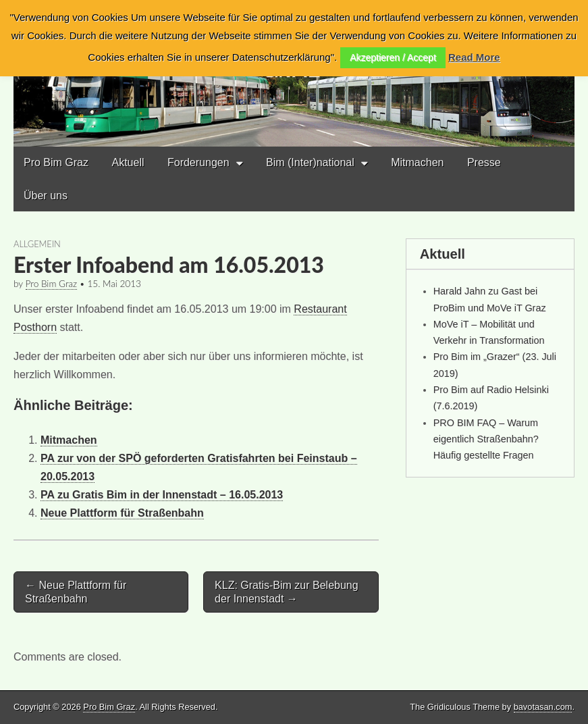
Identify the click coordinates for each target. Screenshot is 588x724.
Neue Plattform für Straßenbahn (122, 513)
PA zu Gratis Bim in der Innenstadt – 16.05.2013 (162, 495)
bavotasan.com (543, 707)
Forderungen (198, 162)
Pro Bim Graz (56, 162)
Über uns (46, 196)
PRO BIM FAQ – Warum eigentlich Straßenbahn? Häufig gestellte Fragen (486, 439)
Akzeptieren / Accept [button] (393, 57)
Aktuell (128, 162)
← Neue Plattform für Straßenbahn (76, 592)
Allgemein (37, 244)
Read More (474, 57)
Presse (484, 162)
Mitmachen (417, 162)
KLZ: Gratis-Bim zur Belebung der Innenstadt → (287, 592)
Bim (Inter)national (310, 162)
